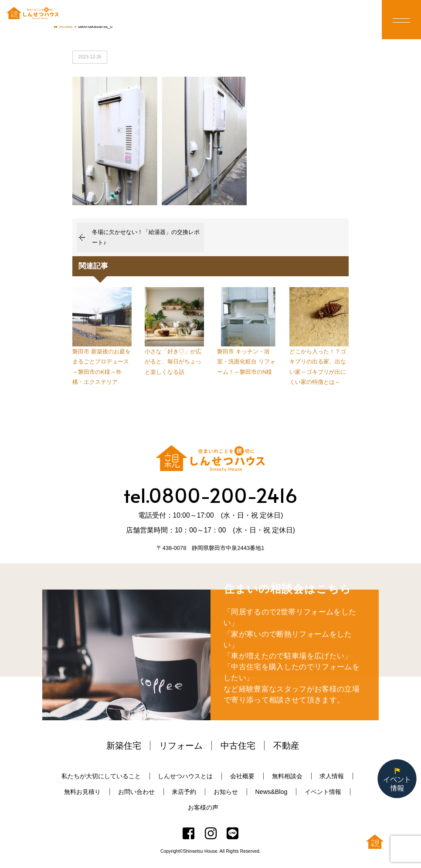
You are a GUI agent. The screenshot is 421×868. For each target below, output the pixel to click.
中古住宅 (238, 746)
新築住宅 (124, 746)
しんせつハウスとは (185, 776)
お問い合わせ (136, 792)
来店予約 (184, 792)
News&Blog (271, 792)
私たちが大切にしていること (101, 776)
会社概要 (242, 776)
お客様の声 (203, 807)
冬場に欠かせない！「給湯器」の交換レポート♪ (146, 237)
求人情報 (332, 776)
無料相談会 (287, 776)
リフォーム (181, 746)
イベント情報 (323, 792)
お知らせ (226, 792)
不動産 (286, 746)
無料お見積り (82, 792)
